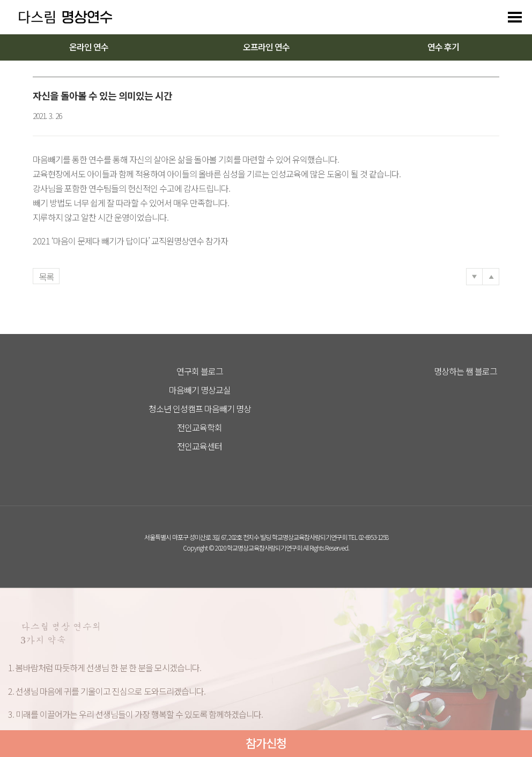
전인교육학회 (199, 427)
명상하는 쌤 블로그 (465, 371)
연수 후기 (443, 47)
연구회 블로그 (200, 371)
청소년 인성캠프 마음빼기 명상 (200, 409)
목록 (46, 277)
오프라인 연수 (266, 47)
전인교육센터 (199, 446)
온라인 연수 (89, 47)
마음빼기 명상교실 (200, 390)
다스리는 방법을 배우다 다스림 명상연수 (60, 17)
